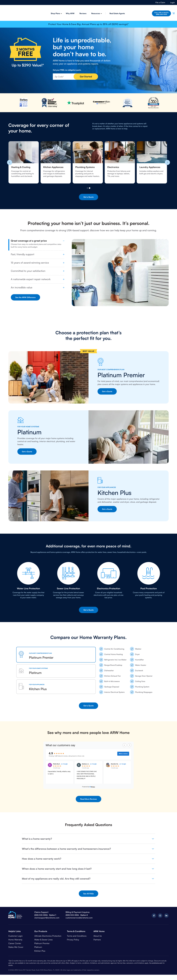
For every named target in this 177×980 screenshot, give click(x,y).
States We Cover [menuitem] (16, 947)
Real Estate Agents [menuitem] (117, 13)
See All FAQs (88, 894)
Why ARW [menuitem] (70, 13)
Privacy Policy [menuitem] (73, 940)
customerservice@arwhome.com (79, 918)
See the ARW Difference (25, 297)
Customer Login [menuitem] (15, 936)
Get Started (86, 77)
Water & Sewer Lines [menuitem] (43, 940)
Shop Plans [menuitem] (55, 13)
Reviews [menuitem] (82, 13)
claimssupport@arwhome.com (47, 918)
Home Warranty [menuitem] (15, 940)
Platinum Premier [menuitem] (42, 943)
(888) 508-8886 (41, 915)
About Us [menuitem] (98, 936)
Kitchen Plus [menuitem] (40, 951)
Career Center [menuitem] (15, 943)
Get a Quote (88, 197)
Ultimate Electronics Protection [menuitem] (48, 936)
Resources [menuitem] (95, 13)
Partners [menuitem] (97, 940)
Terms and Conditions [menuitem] (77, 936)
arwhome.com (157, 963)
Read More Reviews (88, 799)
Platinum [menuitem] (38, 947)
